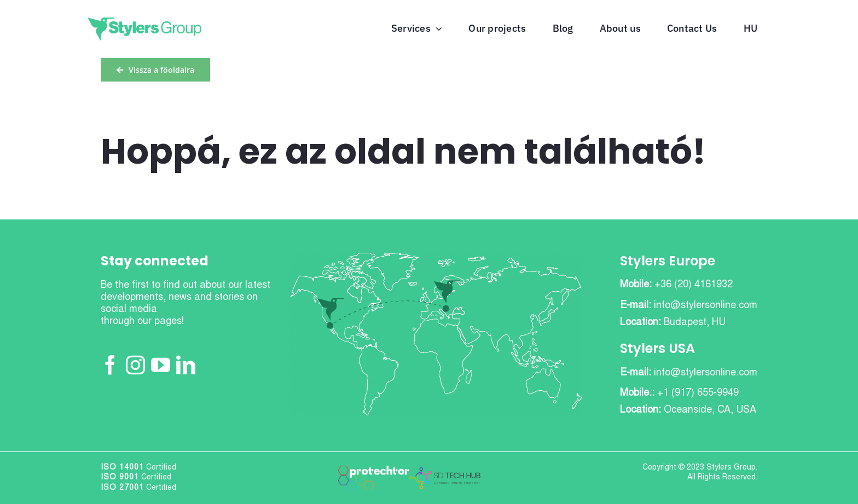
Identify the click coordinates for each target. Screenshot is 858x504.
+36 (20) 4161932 (694, 285)
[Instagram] (135, 365)
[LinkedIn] (186, 365)
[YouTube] (161, 365)
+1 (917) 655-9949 (698, 393)
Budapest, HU (695, 323)
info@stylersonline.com (706, 306)
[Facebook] (110, 365)
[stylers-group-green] (144, 22)
